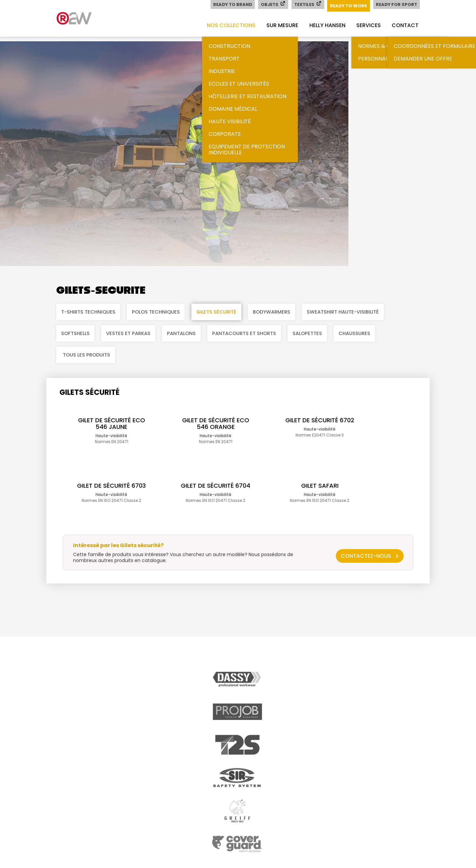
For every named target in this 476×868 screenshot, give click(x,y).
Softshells (75, 333)
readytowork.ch (83, 18)
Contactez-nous (366, 571)
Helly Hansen (325, 25)
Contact (405, 25)
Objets (272, 4)
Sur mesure (279, 25)
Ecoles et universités (235, 84)
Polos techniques (156, 312)
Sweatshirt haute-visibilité (343, 312)
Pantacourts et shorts (244, 333)
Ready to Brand (232, 4)
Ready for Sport (396, 4)
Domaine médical (229, 109)
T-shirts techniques (88, 312)
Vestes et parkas (128, 333)
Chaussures (354, 333)
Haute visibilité (225, 121)
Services (367, 25)
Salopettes (307, 333)
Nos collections (227, 25)
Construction (225, 46)
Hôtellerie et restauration (243, 96)
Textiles (307, 4)
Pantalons (181, 333)
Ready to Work (348, 6)
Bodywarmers (272, 312)
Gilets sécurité (216, 312)
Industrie (218, 71)
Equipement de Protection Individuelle (242, 150)
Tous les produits (86, 355)
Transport (220, 59)
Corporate (220, 134)
